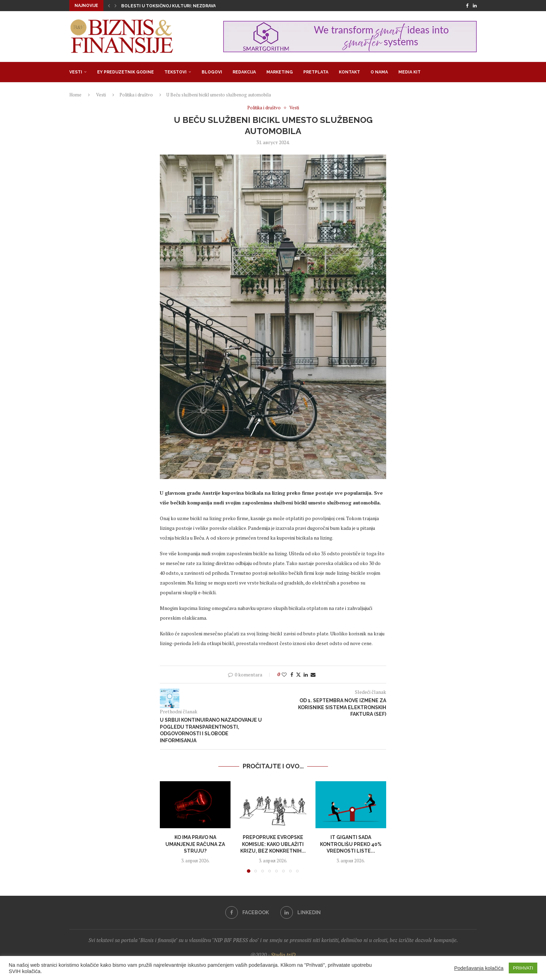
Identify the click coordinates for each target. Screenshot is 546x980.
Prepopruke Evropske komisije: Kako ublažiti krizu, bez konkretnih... (273, 844)
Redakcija (244, 72)
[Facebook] (467, 6)
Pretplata (316, 72)
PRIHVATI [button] (523, 968)
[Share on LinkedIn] (306, 675)
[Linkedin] (475, 6)
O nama (379, 72)
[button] (109, 6)
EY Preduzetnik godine (126, 72)
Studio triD (283, 955)
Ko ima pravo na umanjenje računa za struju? (195, 844)
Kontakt (349, 72)
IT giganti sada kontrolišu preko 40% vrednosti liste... (351, 844)
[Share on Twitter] (298, 675)
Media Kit (409, 72)
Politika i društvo (136, 95)
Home (75, 95)
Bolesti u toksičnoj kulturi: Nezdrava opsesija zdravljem (193, 6)
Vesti (76, 72)
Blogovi (212, 72)
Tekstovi (175, 72)
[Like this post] (284, 675)
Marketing (280, 72)
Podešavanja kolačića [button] (479, 968)
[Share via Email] (313, 675)
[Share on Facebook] (292, 675)
